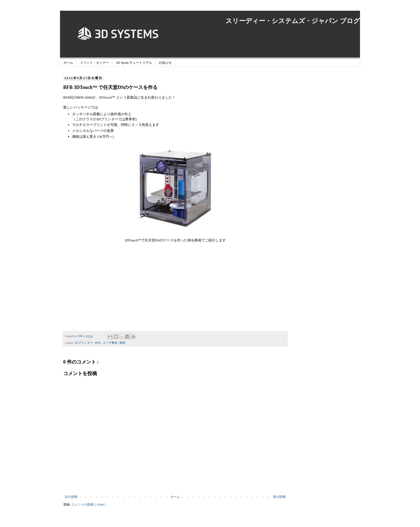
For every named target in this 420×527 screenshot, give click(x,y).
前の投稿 (279, 497)
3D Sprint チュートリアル (134, 63)
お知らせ (165, 63)
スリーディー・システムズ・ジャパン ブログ (293, 21)
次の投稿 (71, 497)
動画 (122, 343)
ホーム (68, 63)
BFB (98, 343)
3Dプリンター (84, 343)
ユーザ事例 (110, 343)
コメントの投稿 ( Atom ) (88, 504)
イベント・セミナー (95, 63)
